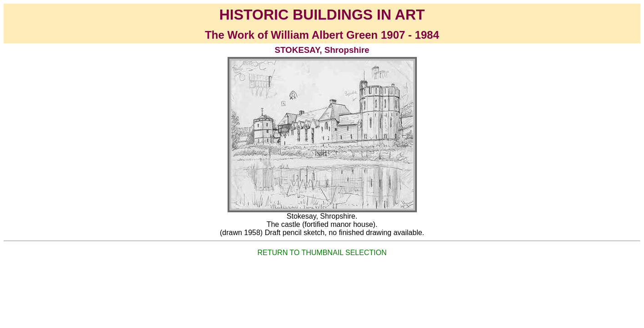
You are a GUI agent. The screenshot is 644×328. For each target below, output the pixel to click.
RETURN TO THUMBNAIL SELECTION (322, 253)
